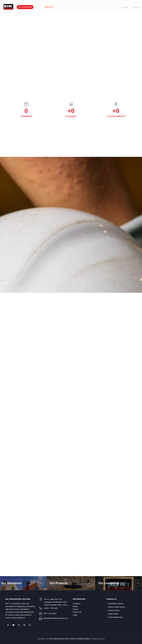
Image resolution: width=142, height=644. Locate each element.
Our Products (59, 583)
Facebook (8, 625)
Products (63, 7)
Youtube (13, 625)
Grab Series (113, 614)
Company (77, 604)
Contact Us (100, 7)
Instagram (19, 625)
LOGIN (125, 7)
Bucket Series (114, 610)
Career (87, 7)
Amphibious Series (116, 604)
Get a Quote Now (25, 7)
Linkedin (24, 625)
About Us (49, 7)
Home (38, 7)
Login (75, 615)
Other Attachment (116, 617)
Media (76, 7)
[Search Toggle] (134, 7)
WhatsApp (30, 625)
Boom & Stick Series (117, 607)
